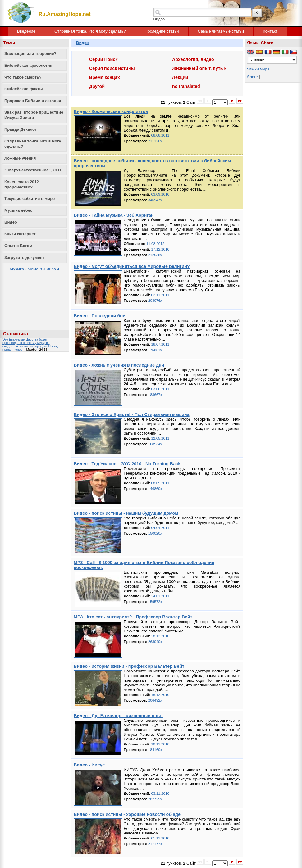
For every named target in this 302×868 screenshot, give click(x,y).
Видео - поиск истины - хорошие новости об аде (127, 814)
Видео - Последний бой (100, 316)
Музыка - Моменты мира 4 (34, 269)
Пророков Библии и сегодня (33, 101)
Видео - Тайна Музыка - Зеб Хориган (114, 215)
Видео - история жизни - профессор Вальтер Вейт (129, 666)
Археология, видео (193, 59)
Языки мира (258, 69)
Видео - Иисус (89, 765)
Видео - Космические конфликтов (111, 111)
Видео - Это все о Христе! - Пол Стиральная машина (132, 414)
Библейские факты (24, 89)
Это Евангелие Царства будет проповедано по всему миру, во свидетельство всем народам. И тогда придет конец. (31, 345)
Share (252, 77)
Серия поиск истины (112, 68)
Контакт (270, 31)
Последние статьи (162, 31)
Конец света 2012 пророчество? (22, 184)
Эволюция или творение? (30, 54)
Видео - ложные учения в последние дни (119, 365)
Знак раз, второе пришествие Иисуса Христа (34, 115)
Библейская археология (28, 65)
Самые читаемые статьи (221, 31)
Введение (26, 31)
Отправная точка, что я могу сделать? (90, 31)
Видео (11, 222)
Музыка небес (18, 210)
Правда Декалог (20, 129)
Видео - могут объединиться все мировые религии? (132, 266)
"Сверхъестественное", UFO (33, 170)
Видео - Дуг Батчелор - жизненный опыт (118, 716)
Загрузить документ (24, 258)
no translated (186, 86)
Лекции (180, 77)
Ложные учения (20, 158)
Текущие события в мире (30, 199)
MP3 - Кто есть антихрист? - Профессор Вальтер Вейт (133, 617)
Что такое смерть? (23, 77)
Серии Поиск (103, 59)
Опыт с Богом (18, 246)
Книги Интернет (20, 234)
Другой (97, 86)
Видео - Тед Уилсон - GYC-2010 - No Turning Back (127, 464)
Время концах (105, 77)
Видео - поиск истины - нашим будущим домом (126, 513)
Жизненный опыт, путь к (199, 68)
